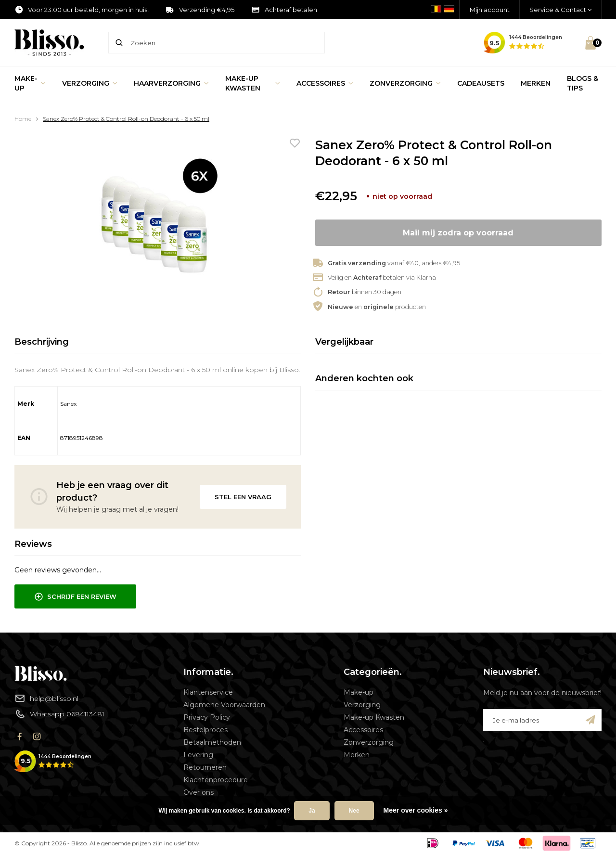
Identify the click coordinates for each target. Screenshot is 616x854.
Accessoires (325, 83)
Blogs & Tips (583, 83)
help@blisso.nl (46, 698)
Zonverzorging (405, 83)
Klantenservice (208, 692)
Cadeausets (481, 83)
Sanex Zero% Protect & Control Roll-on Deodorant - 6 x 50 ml (126, 119)
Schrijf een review (75, 597)
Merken (536, 83)
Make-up (30, 83)
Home (23, 119)
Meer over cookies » (416, 810)
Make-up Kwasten (253, 83)
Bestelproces (205, 730)
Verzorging (90, 83)
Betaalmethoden (212, 742)
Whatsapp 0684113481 (59, 714)
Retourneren (205, 767)
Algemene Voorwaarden (224, 705)
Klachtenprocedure (216, 780)
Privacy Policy (207, 717)
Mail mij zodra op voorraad (458, 233)
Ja (312, 811)
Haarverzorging (171, 83)
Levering (198, 755)
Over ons (199, 792)
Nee (354, 811)
